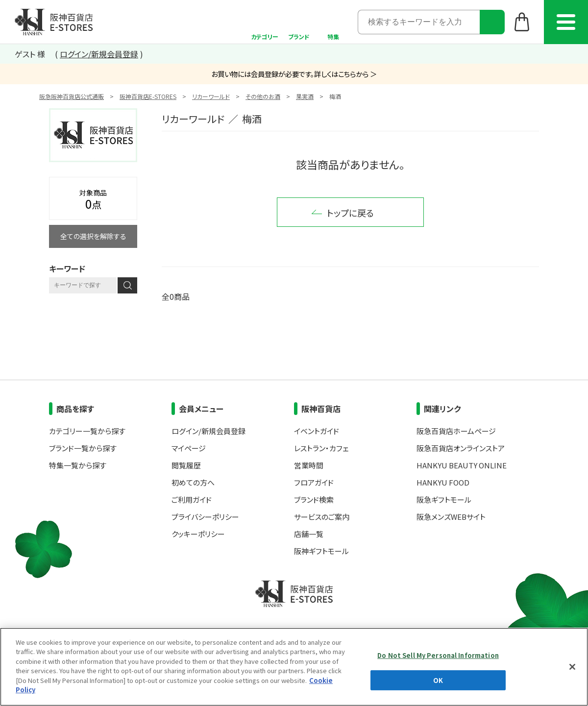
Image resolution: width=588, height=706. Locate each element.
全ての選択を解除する (93, 236)
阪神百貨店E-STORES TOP (54, 22)
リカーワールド (211, 96)
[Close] (572, 667)
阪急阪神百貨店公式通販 (72, 96)
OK (438, 680)
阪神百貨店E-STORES (148, 96)
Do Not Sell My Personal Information (438, 655)
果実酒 (305, 96)
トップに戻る (350, 213)
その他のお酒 (263, 96)
